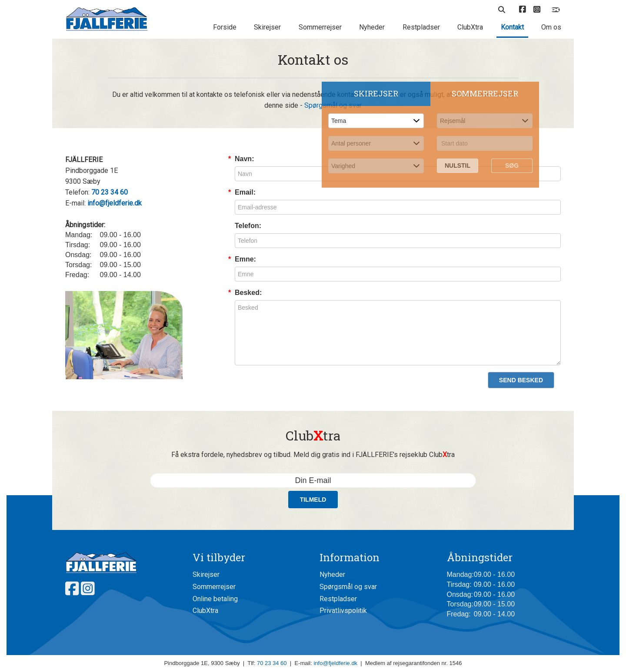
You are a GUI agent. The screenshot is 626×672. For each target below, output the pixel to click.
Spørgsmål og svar (348, 587)
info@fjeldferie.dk (335, 663)
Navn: (244, 159)
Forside (225, 27)
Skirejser (267, 27)
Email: (245, 192)
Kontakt (512, 27)
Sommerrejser (320, 27)
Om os (551, 27)
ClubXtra (470, 27)
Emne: (245, 259)
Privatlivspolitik (343, 611)
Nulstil (458, 166)
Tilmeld (313, 500)
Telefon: (248, 226)
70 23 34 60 (272, 663)
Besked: (248, 293)
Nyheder (372, 27)
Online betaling (215, 599)
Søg (512, 166)
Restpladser (421, 27)
